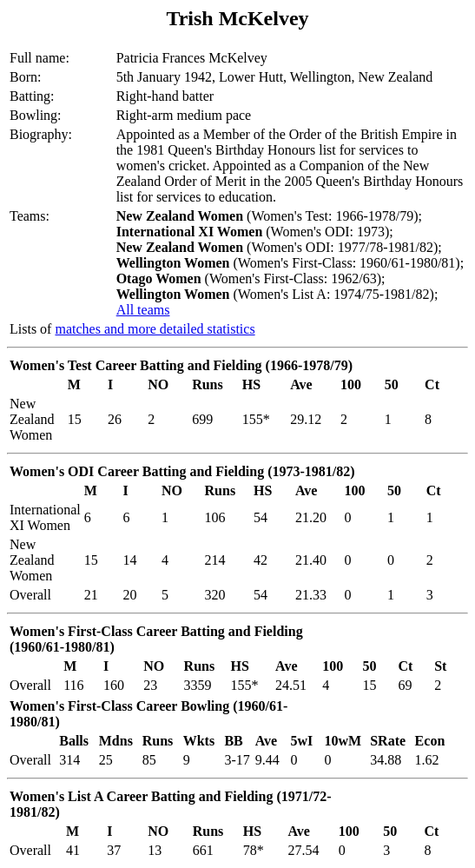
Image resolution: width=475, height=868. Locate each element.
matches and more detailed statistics (155, 329)
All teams (143, 310)
